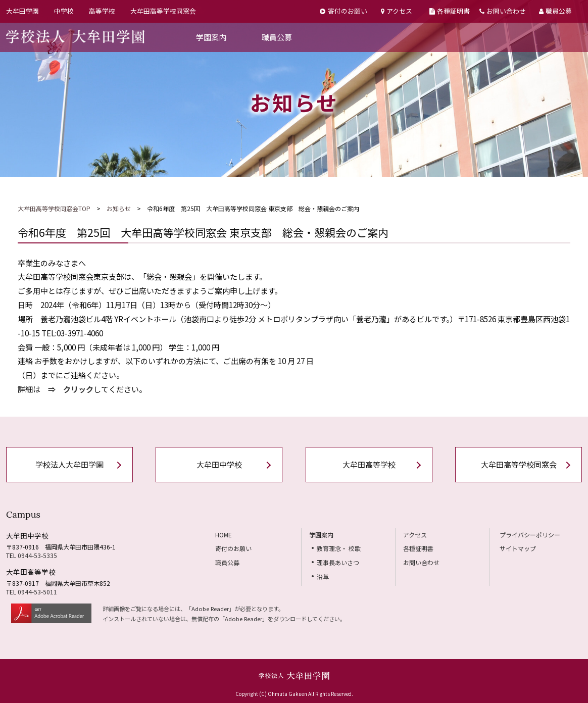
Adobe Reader (210, 609)
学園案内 (211, 37)
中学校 (64, 11)
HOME (224, 535)
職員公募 (555, 11)
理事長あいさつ (338, 562)
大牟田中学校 (219, 464)
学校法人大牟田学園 (69, 464)
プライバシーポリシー (530, 535)
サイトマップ (518, 548)
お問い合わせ (503, 11)
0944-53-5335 (37, 555)
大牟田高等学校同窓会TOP (54, 208)
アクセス (397, 11)
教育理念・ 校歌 (339, 548)
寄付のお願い (343, 11)
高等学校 (102, 11)
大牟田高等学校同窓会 (163, 11)
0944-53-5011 (37, 592)
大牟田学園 (22, 11)
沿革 (323, 576)
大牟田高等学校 (369, 464)
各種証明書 (450, 11)
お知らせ (119, 208)
